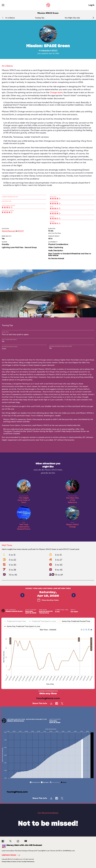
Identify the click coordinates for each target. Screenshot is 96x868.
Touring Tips (40, 18)
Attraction (45, 51)
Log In (91, 5)
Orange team (56, 92)
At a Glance (10, 18)
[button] (93, 18)
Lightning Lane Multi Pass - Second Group (19, 247)
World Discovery (9, 231)
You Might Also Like (72, 18)
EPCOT (55, 51)
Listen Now (12, 855)
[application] (48, 657)
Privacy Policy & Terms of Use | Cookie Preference (18, 862)
